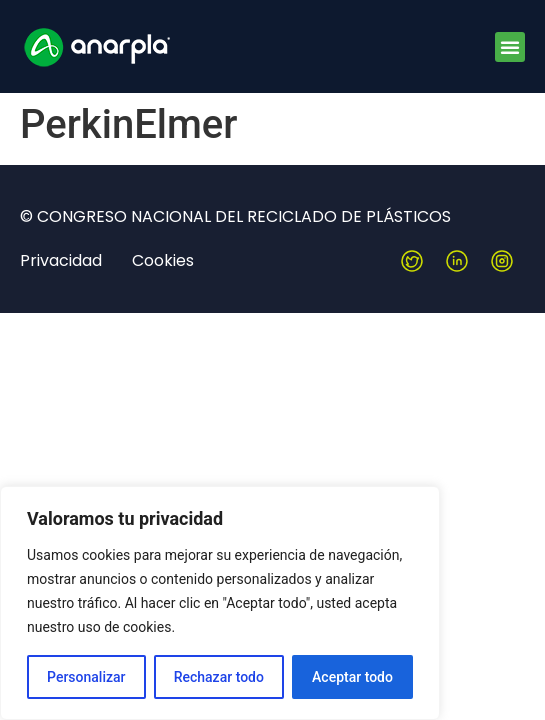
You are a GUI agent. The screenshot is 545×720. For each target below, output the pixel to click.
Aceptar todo (352, 677)
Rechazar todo (219, 677)
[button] (510, 47)
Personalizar (86, 677)
